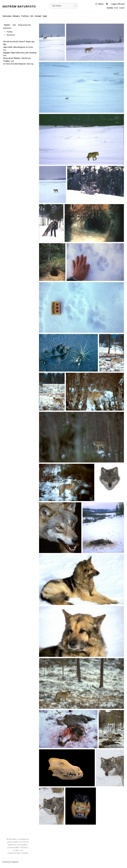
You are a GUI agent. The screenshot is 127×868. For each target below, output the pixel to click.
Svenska (110, 8)
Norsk (116, 8)
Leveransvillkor (13, 847)
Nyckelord (11, 35)
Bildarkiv (16, 16)
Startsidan (7, 16)
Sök (14, 25)
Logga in (114, 4)
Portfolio (25, 16)
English (122, 8)
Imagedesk (15, 862)
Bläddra (7, 25)
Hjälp (45, 16)
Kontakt (38, 16)
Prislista (24, 847)
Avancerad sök (24, 25)
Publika (10, 32)
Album (101, 4)
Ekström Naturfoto (19, 6)
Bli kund (121, 4)
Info (32, 16)
